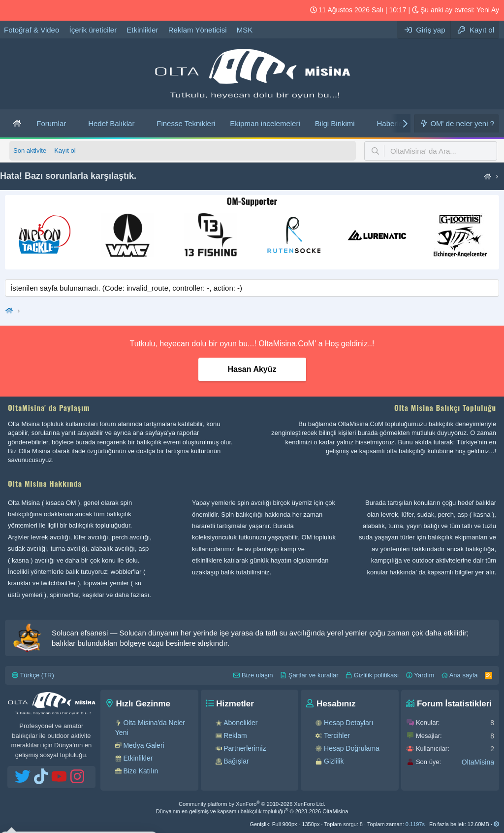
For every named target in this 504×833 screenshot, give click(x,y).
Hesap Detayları (348, 723)
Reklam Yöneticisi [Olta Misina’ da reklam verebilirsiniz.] (198, 30)
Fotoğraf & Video (31, 30)
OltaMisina (478, 762)
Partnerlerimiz (245, 748)
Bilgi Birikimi (335, 123)
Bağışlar (236, 761)
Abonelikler (240, 723)
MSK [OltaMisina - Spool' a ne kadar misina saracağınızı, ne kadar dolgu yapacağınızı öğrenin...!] (245, 30)
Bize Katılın (141, 771)
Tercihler (337, 735)
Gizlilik (334, 761)
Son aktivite (30, 150)
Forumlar (51, 123)
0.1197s (415, 824)
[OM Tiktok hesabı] (28, 10)
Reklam (235, 735)
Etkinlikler (142, 30)
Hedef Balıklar (111, 123)
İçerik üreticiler (93, 30)
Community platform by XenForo (252, 804)
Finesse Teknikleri (186, 123)
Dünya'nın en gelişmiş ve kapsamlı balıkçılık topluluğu (252, 811)
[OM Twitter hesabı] (12, 10)
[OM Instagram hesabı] (60, 10)
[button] (74, 123)
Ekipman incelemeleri (265, 123)
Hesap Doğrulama (352, 748)
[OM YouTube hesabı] (44, 10)
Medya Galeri (143, 745)
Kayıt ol (65, 150)
